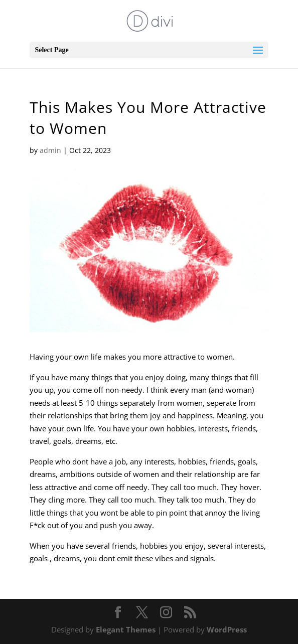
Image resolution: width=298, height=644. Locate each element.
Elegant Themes (126, 629)
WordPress (227, 629)
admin (50, 150)
